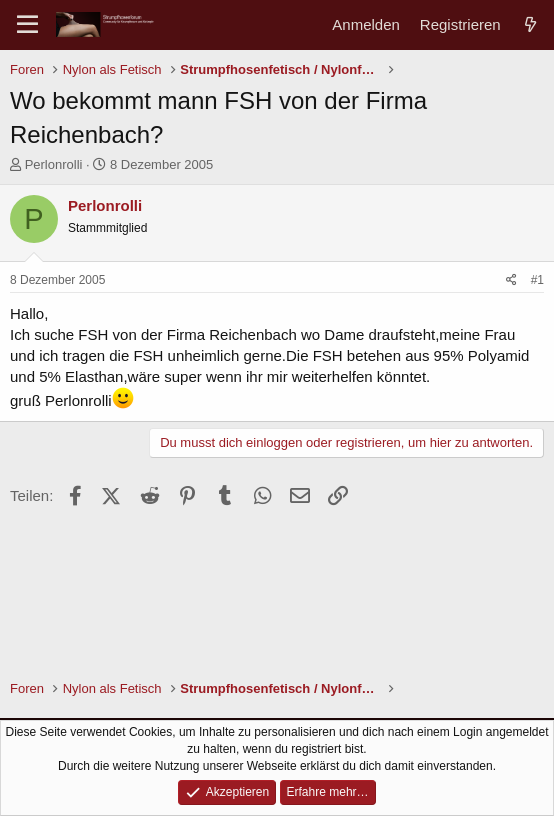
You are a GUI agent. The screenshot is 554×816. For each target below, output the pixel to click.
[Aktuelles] (530, 24)
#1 (537, 280)
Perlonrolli (54, 164)
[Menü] (27, 25)
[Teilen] (511, 280)
